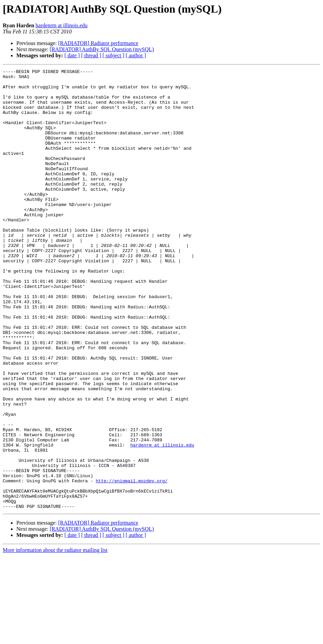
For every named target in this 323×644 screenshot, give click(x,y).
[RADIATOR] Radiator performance (98, 43)
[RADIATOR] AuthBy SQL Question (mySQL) (102, 49)
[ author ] (136, 55)
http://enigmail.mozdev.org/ (132, 563)
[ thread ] (91, 55)
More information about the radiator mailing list (55, 638)
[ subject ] (113, 55)
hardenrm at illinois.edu (61, 25)
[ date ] (72, 55)
